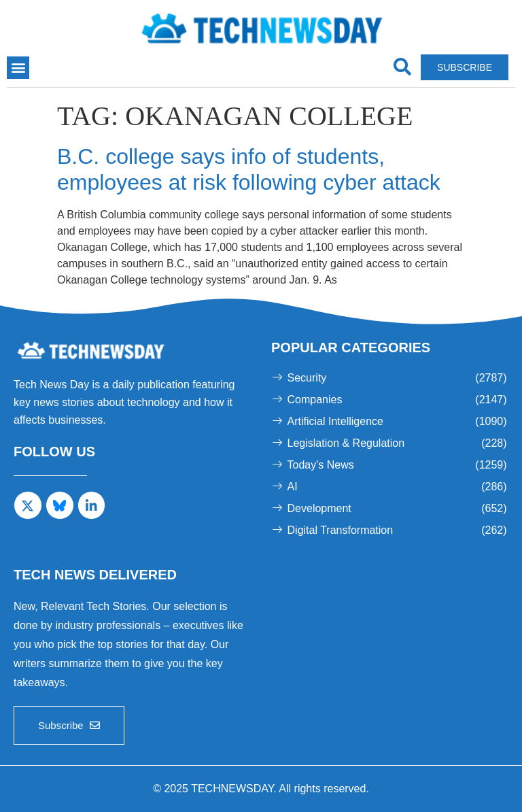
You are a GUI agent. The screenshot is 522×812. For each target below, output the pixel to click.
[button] (18, 68)
